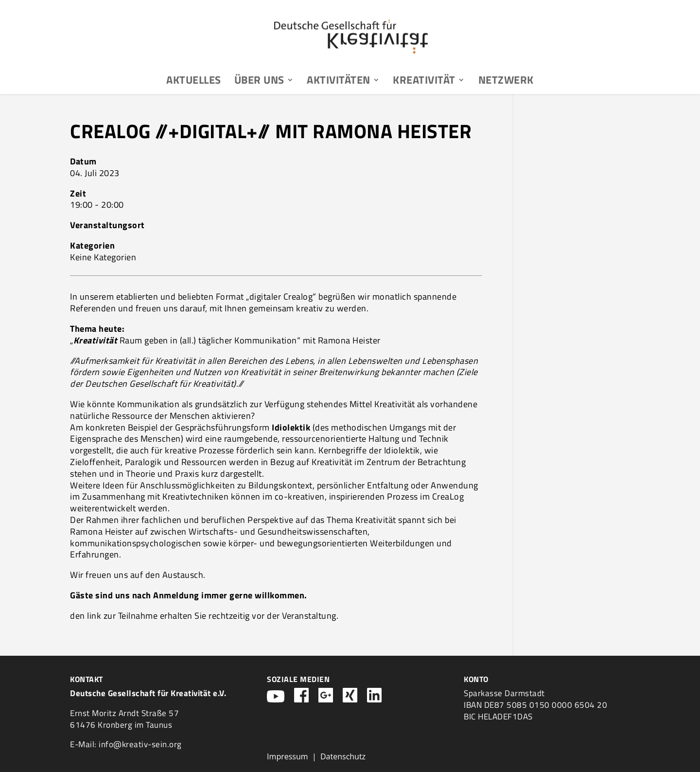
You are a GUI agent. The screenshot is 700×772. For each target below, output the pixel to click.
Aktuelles (194, 82)
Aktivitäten (339, 82)
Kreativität (424, 82)
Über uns (259, 82)
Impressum (287, 756)
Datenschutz (343, 756)
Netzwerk (506, 82)
